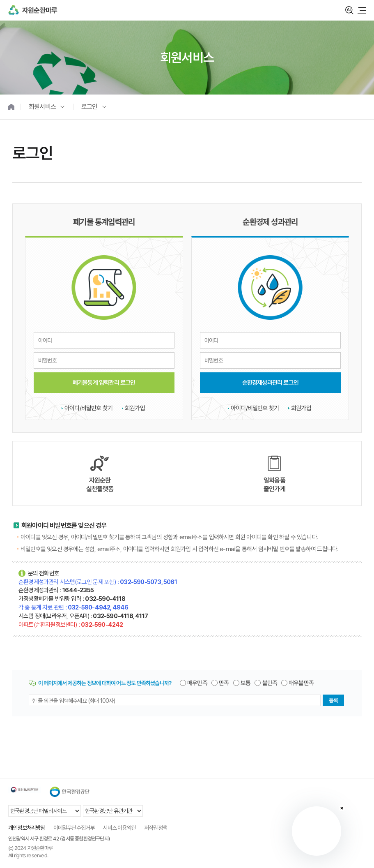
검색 (349, 10)
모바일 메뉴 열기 (362, 10)
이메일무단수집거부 (74, 828)
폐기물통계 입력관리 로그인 (104, 382)
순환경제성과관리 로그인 (270, 382)
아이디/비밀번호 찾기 (88, 408)
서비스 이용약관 (119, 828)
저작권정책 (156, 828)
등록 (333, 700)
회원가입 (135, 408)
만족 (224, 683)
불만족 (270, 683)
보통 (246, 683)
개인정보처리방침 (27, 828)
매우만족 (197, 683)
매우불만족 (301, 683)
